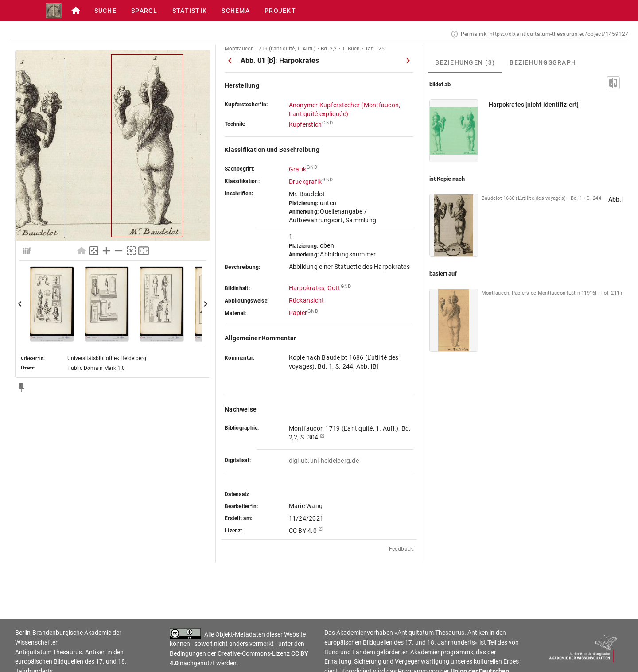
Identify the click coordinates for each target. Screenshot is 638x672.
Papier (298, 313)
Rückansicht (307, 300)
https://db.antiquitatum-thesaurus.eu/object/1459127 (559, 34)
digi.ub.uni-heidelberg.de (324, 461)
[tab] (465, 62)
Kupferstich (305, 124)
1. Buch (351, 49)
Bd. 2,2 (329, 49)
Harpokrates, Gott (315, 288)
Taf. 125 (375, 49)
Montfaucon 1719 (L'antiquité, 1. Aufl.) (270, 49)
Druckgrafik (305, 182)
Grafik (298, 169)
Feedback (401, 549)
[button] (53, 11)
